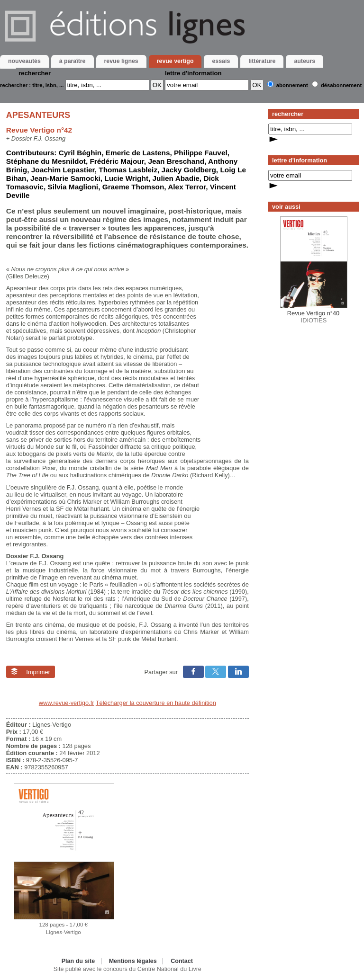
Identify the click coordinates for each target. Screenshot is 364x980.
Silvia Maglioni (73, 187)
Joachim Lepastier (63, 170)
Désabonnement (341, 85)
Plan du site (78, 961)
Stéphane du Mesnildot (46, 161)
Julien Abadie (176, 178)
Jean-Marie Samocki (65, 178)
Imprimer (31, 672)
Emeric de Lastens (138, 153)
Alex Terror (187, 187)
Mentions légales (133, 961)
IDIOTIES (314, 317)
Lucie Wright (126, 178)
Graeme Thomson (133, 187)
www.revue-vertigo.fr (67, 703)
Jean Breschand (176, 161)
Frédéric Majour (117, 161)
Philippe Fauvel (201, 153)
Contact (182, 961)
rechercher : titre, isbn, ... (32, 85)
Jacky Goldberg (189, 170)
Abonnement (292, 85)
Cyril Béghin (80, 153)
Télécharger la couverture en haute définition (156, 703)
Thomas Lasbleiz (128, 170)
